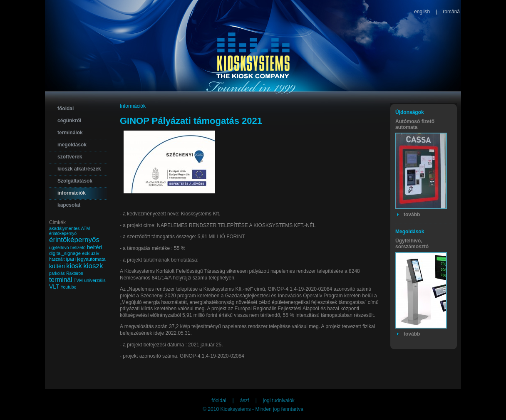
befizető (78, 248)
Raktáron (75, 273)
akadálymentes (64, 228)
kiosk (74, 266)
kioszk (93, 266)
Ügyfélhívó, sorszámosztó (412, 244)
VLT (54, 287)
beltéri (94, 247)
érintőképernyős (74, 240)
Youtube (69, 287)
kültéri (57, 266)
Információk (133, 106)
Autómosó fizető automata (415, 124)
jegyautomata (91, 259)
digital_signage (65, 253)
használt (57, 259)
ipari (71, 259)
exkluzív (91, 253)
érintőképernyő (63, 233)
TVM (78, 280)
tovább (412, 215)
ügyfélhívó (59, 248)
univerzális (95, 280)
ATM (86, 229)
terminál (61, 280)
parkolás (57, 273)
